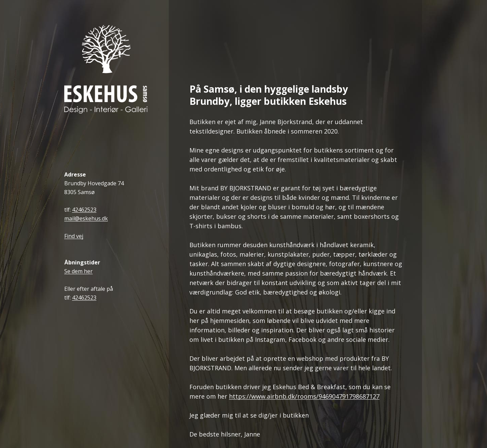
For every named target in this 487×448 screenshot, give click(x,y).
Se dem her (78, 271)
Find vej (74, 236)
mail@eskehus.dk (86, 219)
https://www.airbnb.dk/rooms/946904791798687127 (304, 396)
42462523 (84, 210)
